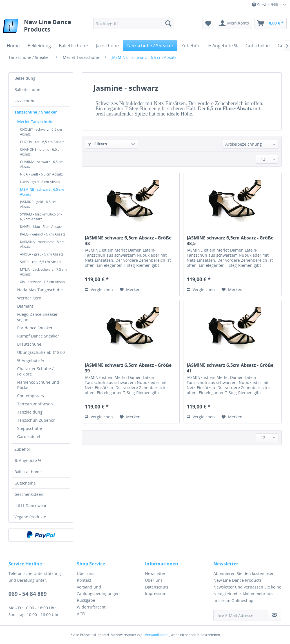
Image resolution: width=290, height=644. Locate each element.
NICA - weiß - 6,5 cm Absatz (41, 174)
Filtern (97, 144)
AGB (81, 614)
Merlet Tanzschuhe (35, 122)
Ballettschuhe (27, 89)
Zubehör (22, 449)
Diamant (25, 306)
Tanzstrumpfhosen (35, 404)
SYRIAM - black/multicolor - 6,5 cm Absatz (41, 217)
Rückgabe (86, 600)
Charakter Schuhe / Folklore (35, 371)
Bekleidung (25, 78)
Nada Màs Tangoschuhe (40, 290)
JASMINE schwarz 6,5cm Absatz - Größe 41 (230, 368)
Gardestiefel (29, 437)
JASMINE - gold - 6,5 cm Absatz (38, 204)
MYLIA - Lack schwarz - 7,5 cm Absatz (43, 272)
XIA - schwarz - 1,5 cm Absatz (43, 282)
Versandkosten (157, 635)
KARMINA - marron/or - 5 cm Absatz (42, 244)
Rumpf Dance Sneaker (38, 336)
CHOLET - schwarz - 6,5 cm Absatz (41, 132)
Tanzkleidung (30, 412)
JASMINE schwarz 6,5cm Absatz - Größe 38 (128, 241)
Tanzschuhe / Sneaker (36, 112)
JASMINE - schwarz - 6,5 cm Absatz (42, 192)
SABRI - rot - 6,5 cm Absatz (41, 262)
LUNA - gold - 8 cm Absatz (40, 182)
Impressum (156, 593)
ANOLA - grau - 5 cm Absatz (42, 254)
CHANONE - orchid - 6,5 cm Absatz (41, 152)
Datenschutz (157, 587)
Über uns (86, 573)
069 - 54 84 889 (28, 594)
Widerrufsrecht (91, 607)
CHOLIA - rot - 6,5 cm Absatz (42, 142)
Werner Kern (29, 298)
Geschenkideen (29, 494)
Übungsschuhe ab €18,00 (41, 352)
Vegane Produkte (30, 517)
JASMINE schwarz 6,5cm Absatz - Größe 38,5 (230, 241)
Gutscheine (25, 483)
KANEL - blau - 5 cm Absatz (41, 227)
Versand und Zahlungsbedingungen (98, 590)
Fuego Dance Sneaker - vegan (39, 317)
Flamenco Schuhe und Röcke (38, 385)
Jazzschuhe (25, 101)
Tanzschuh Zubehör (36, 420)
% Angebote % (31, 360)
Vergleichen (99, 289)
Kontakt (84, 580)
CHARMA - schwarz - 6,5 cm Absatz (42, 164)
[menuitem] (134, 23)
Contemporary (31, 396)
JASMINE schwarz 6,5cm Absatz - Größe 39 (128, 368)
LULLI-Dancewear (31, 506)
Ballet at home (28, 472)
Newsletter (155, 573)
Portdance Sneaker (35, 328)
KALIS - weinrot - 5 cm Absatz (43, 234)
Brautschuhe (29, 344)
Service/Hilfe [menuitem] (267, 5)
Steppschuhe (30, 428)
